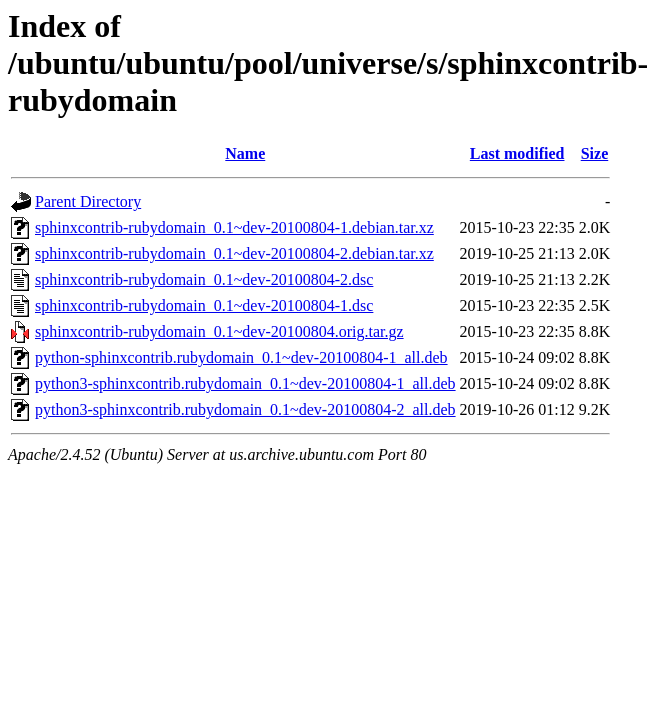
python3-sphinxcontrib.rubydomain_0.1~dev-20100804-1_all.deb (245, 383)
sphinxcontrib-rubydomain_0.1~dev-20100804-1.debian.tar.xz (234, 227)
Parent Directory (88, 201)
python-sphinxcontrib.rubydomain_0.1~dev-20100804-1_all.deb (241, 357)
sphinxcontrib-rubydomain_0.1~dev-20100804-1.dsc (204, 305)
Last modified (517, 153)
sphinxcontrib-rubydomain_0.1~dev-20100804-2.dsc (204, 279)
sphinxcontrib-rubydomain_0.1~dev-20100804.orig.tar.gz (219, 331)
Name (245, 153)
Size (595, 153)
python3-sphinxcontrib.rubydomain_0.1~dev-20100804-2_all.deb (245, 409)
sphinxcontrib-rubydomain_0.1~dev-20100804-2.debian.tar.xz (234, 253)
